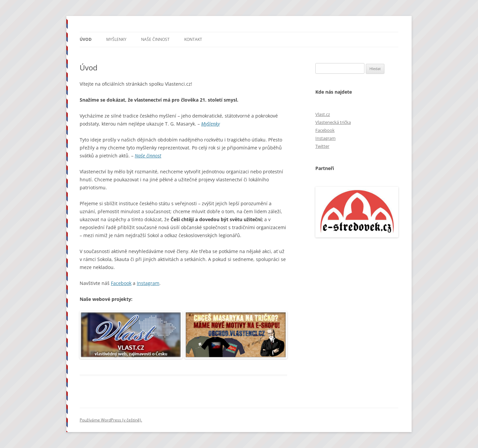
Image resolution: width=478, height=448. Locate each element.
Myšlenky (116, 39)
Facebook (121, 283)
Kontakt (193, 39)
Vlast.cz (323, 114)
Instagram (148, 283)
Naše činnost (155, 39)
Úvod (86, 39)
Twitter (322, 146)
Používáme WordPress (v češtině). (111, 420)
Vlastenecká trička (333, 122)
